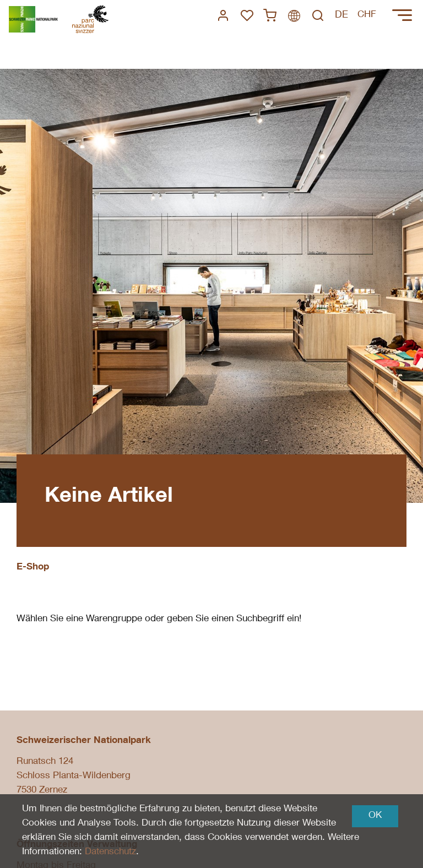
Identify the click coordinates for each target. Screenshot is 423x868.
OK (375, 816)
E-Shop (33, 568)
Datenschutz (110, 852)
